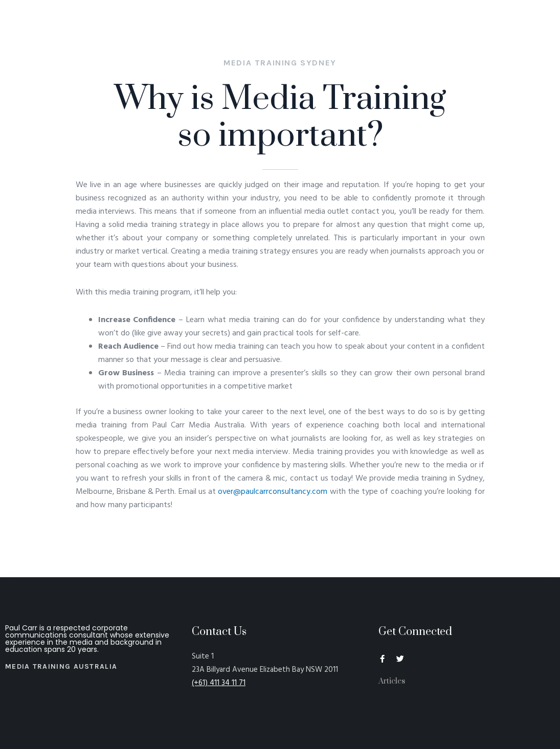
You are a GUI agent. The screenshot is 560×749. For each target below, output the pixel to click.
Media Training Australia (61, 666)
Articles (392, 681)
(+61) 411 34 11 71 (219, 683)
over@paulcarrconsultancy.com (273, 492)
